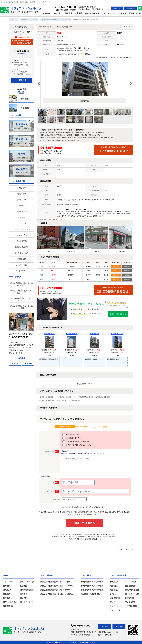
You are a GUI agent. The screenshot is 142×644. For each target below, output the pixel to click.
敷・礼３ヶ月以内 (22, 253)
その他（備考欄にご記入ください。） (79, 445)
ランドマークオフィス (22, 229)
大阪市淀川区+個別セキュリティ (49, 401)
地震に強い (22, 194)
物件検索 (7, 586)
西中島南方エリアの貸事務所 (92, 590)
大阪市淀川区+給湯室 (86, 397)
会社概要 (123, 13)
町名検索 (19, 108)
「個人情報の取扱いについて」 (86, 512)
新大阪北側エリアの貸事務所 (92, 582)
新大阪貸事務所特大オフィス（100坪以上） (22, 307)
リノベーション (22, 223)
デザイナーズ (22, 217)
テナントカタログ (109, 13)
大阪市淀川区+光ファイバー (68, 397)
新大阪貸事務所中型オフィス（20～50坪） (22, 292)
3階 (42, 271)
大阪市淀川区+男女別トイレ (48, 397)
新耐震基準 (22, 188)
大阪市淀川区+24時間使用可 (71, 401)
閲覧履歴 (69, 13)
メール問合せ (130, 8)
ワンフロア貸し (22, 265)
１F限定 (22, 206)
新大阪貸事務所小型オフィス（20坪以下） (22, 284)
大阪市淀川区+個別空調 (102, 397)
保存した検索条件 (92, 13)
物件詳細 (127, 266)
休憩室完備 (22, 259)
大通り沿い (22, 200)
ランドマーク (115, 610)
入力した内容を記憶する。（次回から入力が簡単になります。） (85, 507)
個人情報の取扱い (27, 590)
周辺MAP (88, 54)
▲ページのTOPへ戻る (125, 550)
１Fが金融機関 (22, 271)
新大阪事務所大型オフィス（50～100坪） (22, 299)
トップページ (8, 582)
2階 (42, 266)
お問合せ (15, 363)
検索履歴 (78, 13)
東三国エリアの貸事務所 (90, 594)
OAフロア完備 (22, 235)
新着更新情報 (8, 606)
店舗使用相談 (22, 212)
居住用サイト (135, 13)
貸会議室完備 (22, 241)
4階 (42, 279)
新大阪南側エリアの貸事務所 (92, 586)
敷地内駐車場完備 (22, 247)
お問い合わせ (72, 140)
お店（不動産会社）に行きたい (76, 442)
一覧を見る (22, 80)
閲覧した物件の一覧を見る (85, 384)
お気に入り (58, 13)
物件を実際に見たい (72, 435)
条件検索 (47, 13)
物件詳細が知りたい (72, 438)
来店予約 (117, 8)
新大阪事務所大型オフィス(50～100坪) (55, 590)
